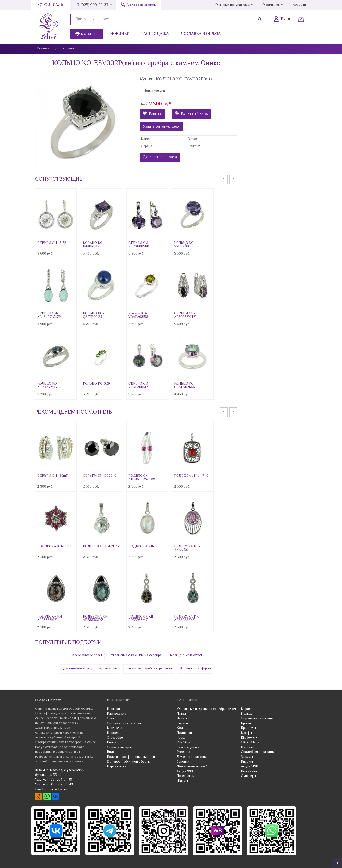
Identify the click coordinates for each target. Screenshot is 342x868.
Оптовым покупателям (233, 5)
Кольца (247, 714)
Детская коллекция (192, 757)
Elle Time (184, 743)
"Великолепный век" (192, 767)
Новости (299, 5)
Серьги (182, 724)
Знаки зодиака (188, 748)
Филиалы (54, 5)
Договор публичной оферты (129, 762)
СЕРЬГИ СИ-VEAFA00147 (139, 386)
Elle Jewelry (249, 738)
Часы (181, 738)
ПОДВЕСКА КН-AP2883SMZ (50, 618)
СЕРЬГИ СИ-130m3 (53, 476)
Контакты (114, 728)
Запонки (183, 762)
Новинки (120, 34)
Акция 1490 (250, 767)
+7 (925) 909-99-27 (92, 5)
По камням (249, 772)
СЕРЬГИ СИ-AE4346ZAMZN (49, 315)
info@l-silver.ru (56, 790)
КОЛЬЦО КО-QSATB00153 (93, 315)
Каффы (246, 733)
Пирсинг (247, 762)
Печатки (183, 719)
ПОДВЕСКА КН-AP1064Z (187, 548)
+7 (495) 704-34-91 (57, 780)
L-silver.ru (55, 700)
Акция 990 (185, 772)
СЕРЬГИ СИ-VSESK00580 (139, 245)
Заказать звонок (142, 5)
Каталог (87, 34)
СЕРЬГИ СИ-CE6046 (100, 476)
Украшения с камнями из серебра (136, 655)
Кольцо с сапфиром (196, 669)
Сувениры (248, 776)
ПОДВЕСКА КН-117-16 (191, 476)
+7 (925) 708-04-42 (58, 785)
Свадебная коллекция (258, 752)
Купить (152, 114)
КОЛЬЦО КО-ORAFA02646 (185, 386)
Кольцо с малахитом (186, 655)
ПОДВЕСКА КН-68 (144, 547)
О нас (111, 719)
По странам (186, 776)
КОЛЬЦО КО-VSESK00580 (185, 245)
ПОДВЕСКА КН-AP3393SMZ (142, 618)
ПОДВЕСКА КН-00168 (55, 547)
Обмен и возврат (120, 748)
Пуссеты (248, 748)
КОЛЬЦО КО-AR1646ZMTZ (48, 386)
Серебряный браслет (86, 655)
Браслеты (248, 728)
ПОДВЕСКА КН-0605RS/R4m (142, 478)
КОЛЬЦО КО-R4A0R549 (93, 245)
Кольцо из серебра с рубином (149, 669)
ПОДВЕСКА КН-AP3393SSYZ (187, 618)
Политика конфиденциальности (131, 757)
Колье (182, 728)
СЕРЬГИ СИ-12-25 (52, 243)
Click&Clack (250, 743)
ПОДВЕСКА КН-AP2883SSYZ (96, 618)
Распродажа (155, 34)
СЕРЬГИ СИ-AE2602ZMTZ (185, 315)
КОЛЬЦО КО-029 (96, 384)
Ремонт (113, 743)
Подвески (184, 733)
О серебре (115, 738)
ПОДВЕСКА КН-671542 (101, 547)
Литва (181, 714)
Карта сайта (116, 767)
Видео (112, 752)
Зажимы (247, 757)
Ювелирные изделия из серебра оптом (206, 709)
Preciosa (183, 752)
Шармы (182, 781)
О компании (271, 5)
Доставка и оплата (201, 34)
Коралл (247, 709)
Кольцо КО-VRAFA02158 (138, 315)
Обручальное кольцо (257, 719)
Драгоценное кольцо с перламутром (89, 669)
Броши (246, 724)
